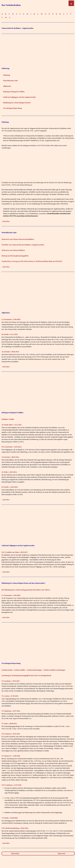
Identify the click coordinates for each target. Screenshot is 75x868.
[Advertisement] (38, 49)
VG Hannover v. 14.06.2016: (11, 756)
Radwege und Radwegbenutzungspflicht (15, 256)
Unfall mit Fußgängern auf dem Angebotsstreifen (19, 97)
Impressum (62, 853)
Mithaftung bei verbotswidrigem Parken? (17, 103)
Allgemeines (7, 86)
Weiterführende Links (10, 81)
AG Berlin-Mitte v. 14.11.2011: (12, 425)
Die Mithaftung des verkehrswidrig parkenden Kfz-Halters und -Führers (26, 590)
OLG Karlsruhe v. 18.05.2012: (12, 447)
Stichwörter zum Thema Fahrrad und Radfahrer (18, 239)
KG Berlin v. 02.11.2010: (10, 334)
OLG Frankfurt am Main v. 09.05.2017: (15, 552)
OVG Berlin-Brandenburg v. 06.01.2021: (15, 828)
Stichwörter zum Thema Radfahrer (13, 250)
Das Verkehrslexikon (11, 5)
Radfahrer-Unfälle (8, 419)
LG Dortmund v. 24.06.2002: (11, 319)
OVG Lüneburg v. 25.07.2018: (12, 785)
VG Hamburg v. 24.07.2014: (11, 711)
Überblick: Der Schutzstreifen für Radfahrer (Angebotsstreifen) (23, 245)
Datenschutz (15, 853)
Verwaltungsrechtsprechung (12, 108)
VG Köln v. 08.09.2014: (9, 724)
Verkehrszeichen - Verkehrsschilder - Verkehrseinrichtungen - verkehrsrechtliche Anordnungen (33, 670)
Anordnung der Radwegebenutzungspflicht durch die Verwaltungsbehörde (26, 676)
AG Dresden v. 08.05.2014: (10, 352)
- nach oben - (6, 221)
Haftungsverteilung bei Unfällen (14, 92)
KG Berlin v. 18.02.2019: (10, 487)
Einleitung (6, 75)
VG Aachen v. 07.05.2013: (10, 696)
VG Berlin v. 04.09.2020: (10, 818)
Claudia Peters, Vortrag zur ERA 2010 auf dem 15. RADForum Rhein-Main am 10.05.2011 (32, 261)
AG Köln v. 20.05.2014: (9, 472)
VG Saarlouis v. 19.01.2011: (11, 681)
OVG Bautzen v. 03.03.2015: (11, 734)
